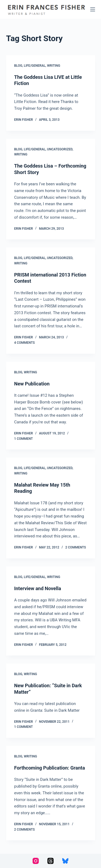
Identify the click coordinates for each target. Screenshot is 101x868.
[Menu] (93, 9)
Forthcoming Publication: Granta (50, 768)
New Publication (32, 384)
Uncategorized (60, 149)
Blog (18, 66)
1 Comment (24, 439)
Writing (54, 66)
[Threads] (50, 861)
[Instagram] (36, 861)
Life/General (35, 66)
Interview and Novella (38, 588)
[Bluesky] (65, 861)
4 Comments (25, 343)
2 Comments (76, 547)
